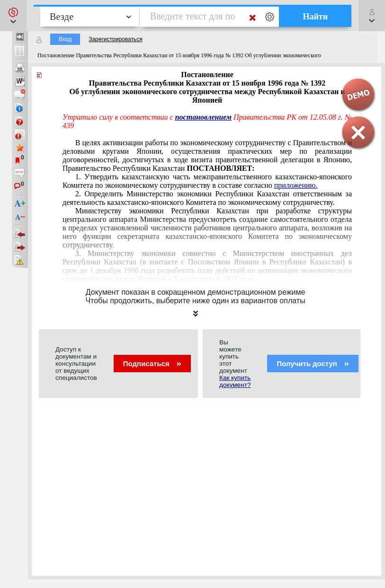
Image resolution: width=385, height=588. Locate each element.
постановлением (203, 117)
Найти (315, 17)
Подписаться (152, 364)
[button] (13, 16)
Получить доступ (313, 364)
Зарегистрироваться (115, 39)
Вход (65, 39)
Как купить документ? (235, 381)
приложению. (296, 185)
